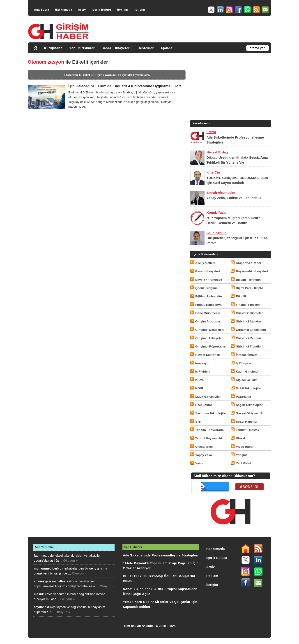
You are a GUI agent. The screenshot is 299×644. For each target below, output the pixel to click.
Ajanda (167, 48)
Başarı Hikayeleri (116, 48)
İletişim (139, 10)
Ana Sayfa (42, 10)
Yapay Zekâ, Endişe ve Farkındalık (234, 198)
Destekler (146, 48)
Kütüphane (53, 48)
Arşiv (82, 10)
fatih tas (40, 556)
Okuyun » (71, 561)
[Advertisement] (230, 88)
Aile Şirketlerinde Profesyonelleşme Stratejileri (161, 555)
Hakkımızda (64, 10)
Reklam (123, 10)
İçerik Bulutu (101, 10)
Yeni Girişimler (82, 48)
